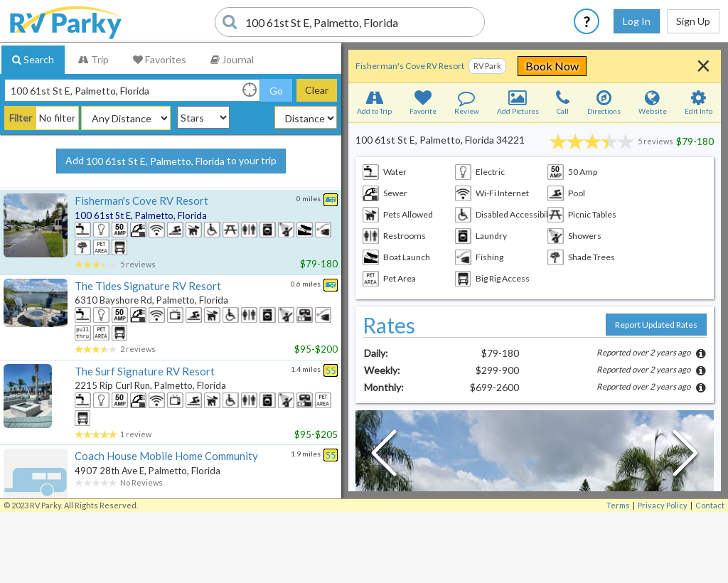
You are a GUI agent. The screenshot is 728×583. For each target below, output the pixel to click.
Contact (710, 505)
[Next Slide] (685, 456)
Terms (618, 505)
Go (276, 91)
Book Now (632, 66)
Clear (317, 90)
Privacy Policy (663, 505)
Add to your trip (171, 161)
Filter (21, 118)
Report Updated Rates (656, 325)
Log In (637, 21)
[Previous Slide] (384, 456)
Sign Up (693, 21)
